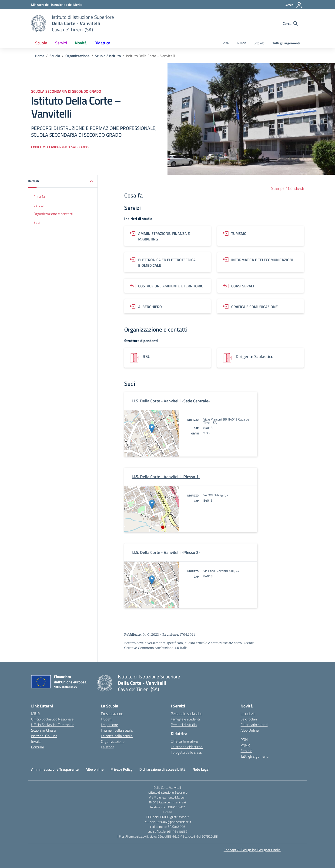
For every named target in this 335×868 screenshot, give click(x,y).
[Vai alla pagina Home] (40, 56)
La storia (108, 747)
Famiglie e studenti (185, 719)
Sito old (259, 43)
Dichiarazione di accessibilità (162, 769)
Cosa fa (39, 197)
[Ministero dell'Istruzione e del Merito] (57, 5)
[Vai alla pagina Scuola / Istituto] (108, 56)
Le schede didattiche (187, 747)
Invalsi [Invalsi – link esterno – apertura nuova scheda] (36, 741)
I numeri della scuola (117, 730)
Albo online (95, 769)
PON (226, 43)
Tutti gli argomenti (286, 43)
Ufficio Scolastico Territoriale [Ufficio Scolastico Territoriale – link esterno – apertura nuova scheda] (53, 725)
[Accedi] (294, 5)
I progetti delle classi (187, 752)
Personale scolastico (186, 713)
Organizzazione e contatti (53, 214)
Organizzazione (113, 741)
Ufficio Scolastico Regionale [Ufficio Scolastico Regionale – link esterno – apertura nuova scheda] (52, 719)
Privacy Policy (121, 769)
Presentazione (112, 713)
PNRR (242, 43)
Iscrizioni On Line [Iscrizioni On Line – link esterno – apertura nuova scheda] (44, 736)
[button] (63, 181)
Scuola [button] (41, 43)
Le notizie (248, 713)
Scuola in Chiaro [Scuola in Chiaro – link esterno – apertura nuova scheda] (44, 730)
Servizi (39, 205)
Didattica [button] (102, 43)
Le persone (109, 725)
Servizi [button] (61, 43)
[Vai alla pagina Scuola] (55, 56)
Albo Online (250, 730)
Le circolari (249, 719)
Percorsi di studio (184, 725)
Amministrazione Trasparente (55, 769)
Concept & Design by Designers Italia (252, 850)
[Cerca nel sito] (290, 23)
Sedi (37, 222)
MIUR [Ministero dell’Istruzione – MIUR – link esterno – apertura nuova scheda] (35, 713)
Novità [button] (81, 43)
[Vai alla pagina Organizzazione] (77, 56)
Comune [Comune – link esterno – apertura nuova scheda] (38, 747)
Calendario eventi (254, 725)
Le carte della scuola (117, 736)
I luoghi (107, 719)
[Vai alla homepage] (39, 23)
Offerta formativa (184, 741)
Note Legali (201, 769)
